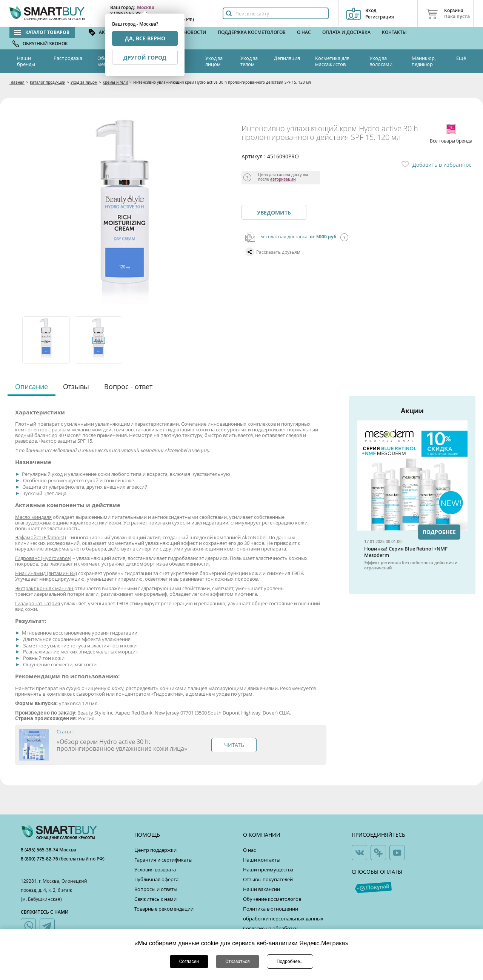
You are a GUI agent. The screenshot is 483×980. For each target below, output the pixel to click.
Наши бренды (26, 61)
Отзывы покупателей (268, 879)
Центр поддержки (155, 850)
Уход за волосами (381, 61)
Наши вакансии (261, 889)
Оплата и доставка (346, 32)
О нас (304, 32)
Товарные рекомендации (164, 909)
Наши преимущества (268, 870)
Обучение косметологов (272, 899)
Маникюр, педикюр (424, 61)
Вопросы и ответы (156, 889)
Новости (195, 32)
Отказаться (238, 962)
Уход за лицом (214, 61)
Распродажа (68, 58)
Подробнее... (290, 962)
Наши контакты (262, 860)
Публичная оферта (156, 879)
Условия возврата (155, 870)
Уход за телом (249, 61)
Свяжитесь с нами (155, 899)
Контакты (394, 32)
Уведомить (274, 212)
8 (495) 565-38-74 (40, 850)
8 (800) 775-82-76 (40, 859)
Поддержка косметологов (252, 32)
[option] (47, 340)
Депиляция (287, 58)
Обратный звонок (45, 44)
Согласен (189, 962)
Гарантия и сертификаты (163, 860)
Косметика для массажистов (332, 61)
